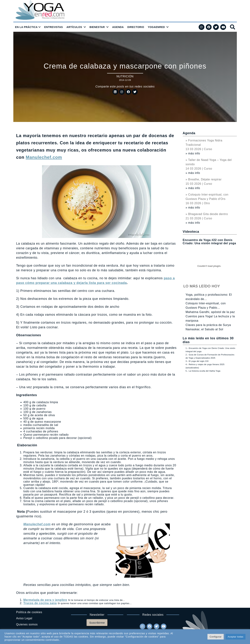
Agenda (189, 133)
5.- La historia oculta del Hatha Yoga (203, 371)
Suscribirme (97, 623)
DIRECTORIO (136, 27)
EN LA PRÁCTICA (26, 27)
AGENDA (118, 27)
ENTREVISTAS (54, 27)
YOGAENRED (156, 27)
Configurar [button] (216, 637)
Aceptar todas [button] (235, 637)
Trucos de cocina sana (40, 603)
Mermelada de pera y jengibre (45, 600)
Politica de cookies (29, 612)
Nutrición (125, 76)
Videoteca (191, 232)
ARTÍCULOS (74, 27)
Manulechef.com (44, 157)
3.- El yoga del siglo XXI (197, 361)
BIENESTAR (97, 27)
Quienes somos (27, 624)
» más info (193, 153)
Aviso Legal (24, 618)
